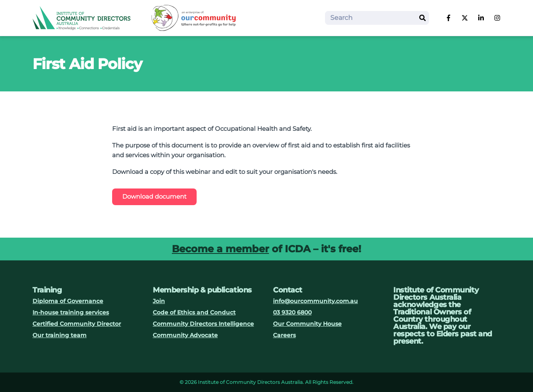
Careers (284, 335)
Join (159, 301)
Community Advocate (185, 335)
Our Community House (307, 324)
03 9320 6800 (292, 312)
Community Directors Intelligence (203, 324)
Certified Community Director (77, 324)
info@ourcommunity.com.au (315, 301)
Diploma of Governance (68, 301)
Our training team (60, 335)
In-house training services (71, 312)
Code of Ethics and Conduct (194, 312)
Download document (154, 196)
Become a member (220, 249)
